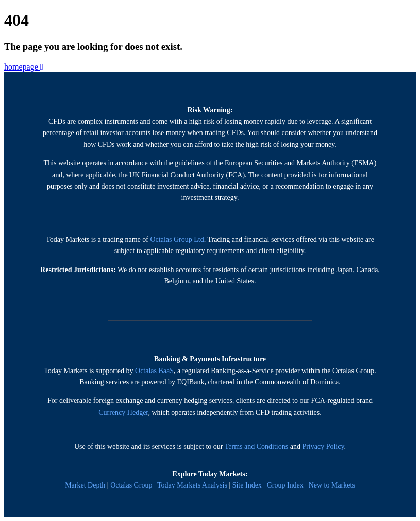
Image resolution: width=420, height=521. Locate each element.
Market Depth (85, 485)
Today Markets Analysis (192, 485)
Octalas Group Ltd (177, 239)
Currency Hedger (123, 413)
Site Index (247, 485)
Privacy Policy (323, 447)
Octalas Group (131, 485)
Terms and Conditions (256, 447)
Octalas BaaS (154, 371)
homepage (24, 67)
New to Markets (332, 485)
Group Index (285, 485)
